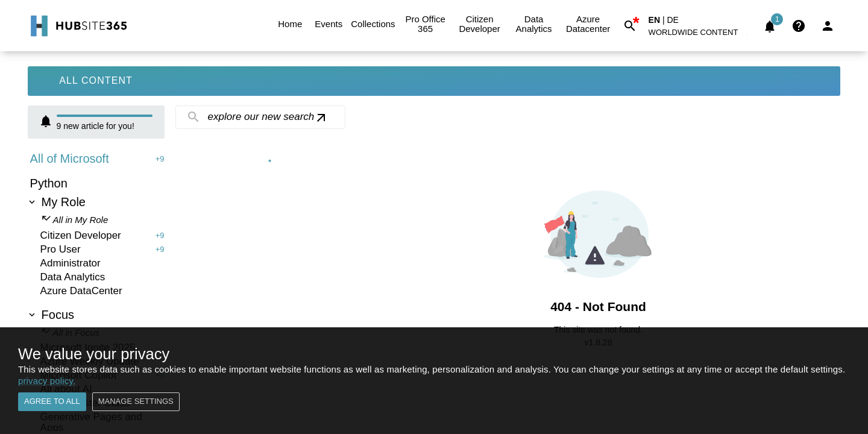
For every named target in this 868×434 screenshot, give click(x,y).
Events (329, 24)
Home (290, 24)
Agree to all (52, 402)
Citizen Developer (480, 24)
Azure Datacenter (588, 24)
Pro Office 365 (426, 24)
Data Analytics (534, 24)
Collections (373, 24)
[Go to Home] (77, 26)
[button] (700, 35)
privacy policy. (47, 381)
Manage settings (136, 402)
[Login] (828, 26)
